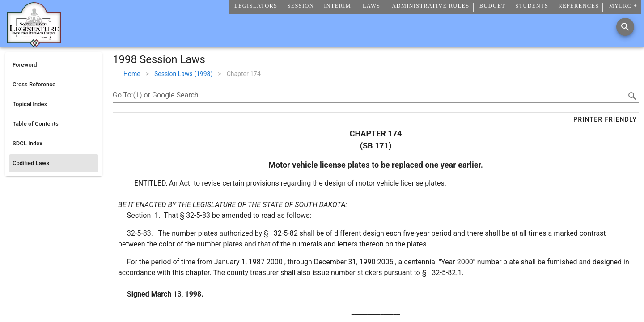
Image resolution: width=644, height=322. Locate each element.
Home (132, 74)
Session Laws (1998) (183, 74)
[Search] (625, 27)
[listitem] (54, 65)
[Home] (34, 43)
